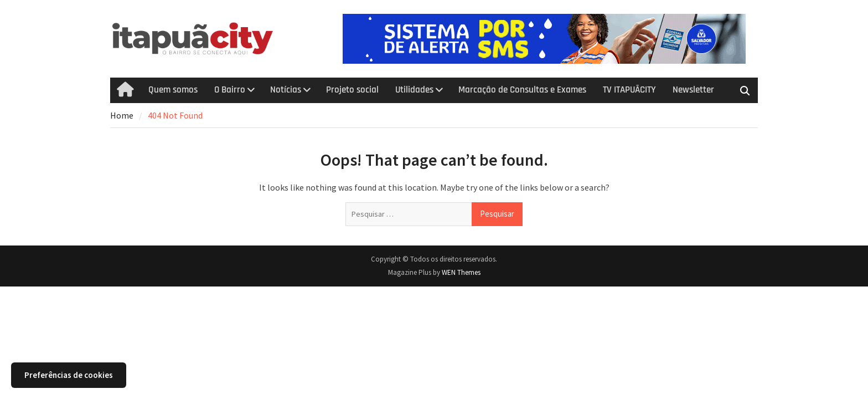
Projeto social (352, 90)
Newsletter (693, 90)
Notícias (286, 90)
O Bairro (230, 90)
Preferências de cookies (69, 375)
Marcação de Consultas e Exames (522, 90)
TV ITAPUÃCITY (629, 90)
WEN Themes (461, 272)
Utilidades (414, 90)
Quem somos (173, 90)
